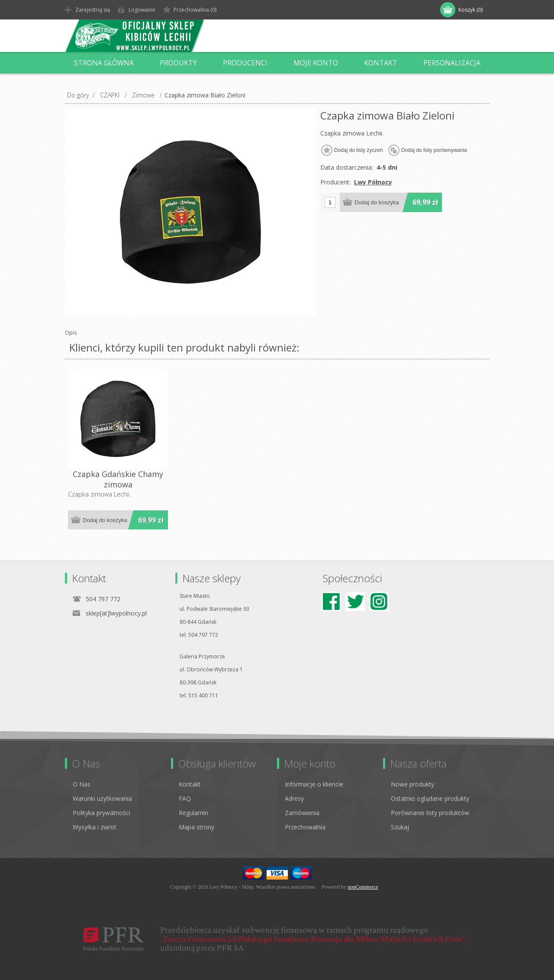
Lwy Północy (373, 182)
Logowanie (142, 10)
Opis (71, 333)
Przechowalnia (305, 827)
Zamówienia (302, 813)
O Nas (82, 784)
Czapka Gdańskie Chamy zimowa (118, 479)
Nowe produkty (412, 784)
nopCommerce (363, 887)
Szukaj (400, 827)
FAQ (185, 798)
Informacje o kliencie (314, 784)
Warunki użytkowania (102, 798)
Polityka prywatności (101, 813)
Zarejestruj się (93, 10)
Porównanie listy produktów (430, 813)
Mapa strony (196, 827)
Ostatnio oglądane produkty (430, 798)
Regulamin (193, 813)
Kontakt (190, 784)
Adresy (294, 798)
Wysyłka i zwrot (95, 827)
